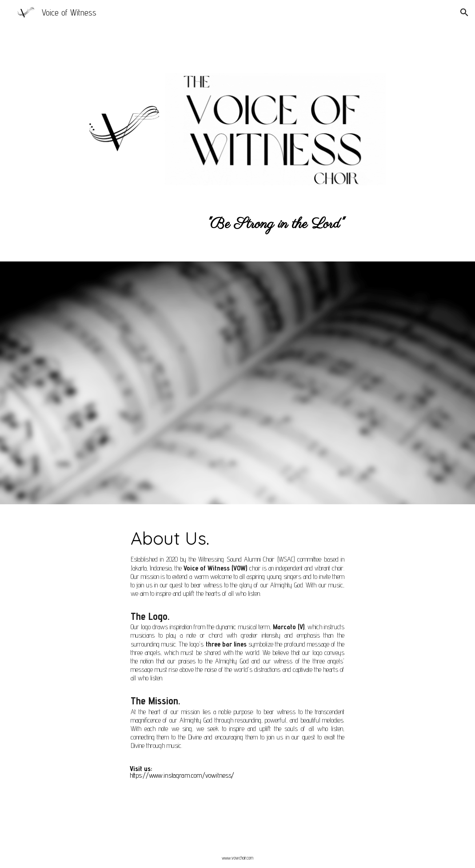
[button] (464, 12)
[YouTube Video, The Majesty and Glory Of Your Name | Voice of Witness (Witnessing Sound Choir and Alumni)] (313, 418)
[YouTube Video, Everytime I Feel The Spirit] (162, 332)
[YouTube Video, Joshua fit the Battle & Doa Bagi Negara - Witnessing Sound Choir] (162, 418)
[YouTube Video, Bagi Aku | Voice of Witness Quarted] (313, 332)
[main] (237, 35)
